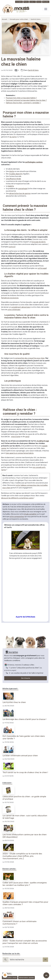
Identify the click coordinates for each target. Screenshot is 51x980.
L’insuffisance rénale (13, 179)
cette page (42, 268)
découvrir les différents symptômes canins (17, 498)
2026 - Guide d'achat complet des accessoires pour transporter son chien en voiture (25, 942)
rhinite (12, 171)
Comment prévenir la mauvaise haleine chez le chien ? (26, 100)
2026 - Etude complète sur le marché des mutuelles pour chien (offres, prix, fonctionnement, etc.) (22, 856)
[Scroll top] (46, 975)
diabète (11, 186)
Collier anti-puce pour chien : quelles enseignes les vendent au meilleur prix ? (25, 884)
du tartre (13, 137)
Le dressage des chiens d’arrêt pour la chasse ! (24, 719)
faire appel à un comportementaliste (20, 453)
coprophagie (23, 189)
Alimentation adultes (27, 978)
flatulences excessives (10, 298)
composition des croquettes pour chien (30, 358)
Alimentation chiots (10, 978)
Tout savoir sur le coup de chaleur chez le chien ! (25, 772)
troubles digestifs (16, 174)
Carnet (39, 2)
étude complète (30, 514)
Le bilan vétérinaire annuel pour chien (20, 756)
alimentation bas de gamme (20, 194)
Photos (26, 2)
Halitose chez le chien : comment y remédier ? (23, 103)
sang (27, 437)
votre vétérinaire (14, 310)
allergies (21, 368)
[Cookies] (5, 975)
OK (45, 960)
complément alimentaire (21, 307)
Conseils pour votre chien (19, 19)
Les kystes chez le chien (14, 702)
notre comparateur (17, 517)
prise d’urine (16, 437)
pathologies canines (34, 162)
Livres (32, 2)
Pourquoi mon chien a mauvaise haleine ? (21, 98)
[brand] (16, 9)
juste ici (12, 247)
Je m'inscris (25, 678)
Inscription (19, 2)
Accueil (4, 19)
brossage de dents (39, 242)
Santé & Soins (36, 19)
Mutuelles (46, 2)
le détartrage (43, 441)
